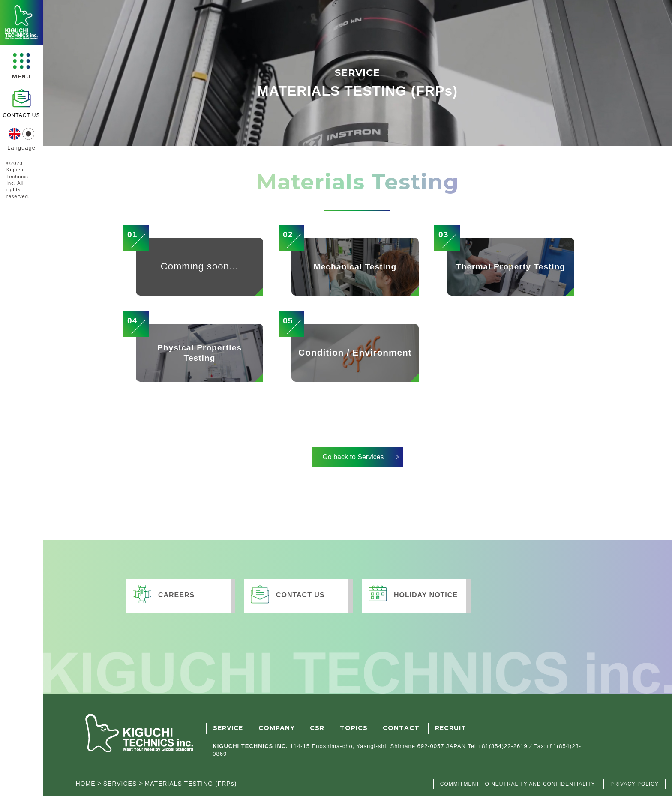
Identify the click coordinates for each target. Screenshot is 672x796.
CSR (317, 728)
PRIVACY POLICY (634, 784)
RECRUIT (451, 728)
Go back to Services (353, 457)
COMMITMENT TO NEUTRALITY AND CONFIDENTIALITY (518, 784)
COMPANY (277, 728)
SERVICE (228, 728)
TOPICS (354, 728)
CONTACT (401, 728)
